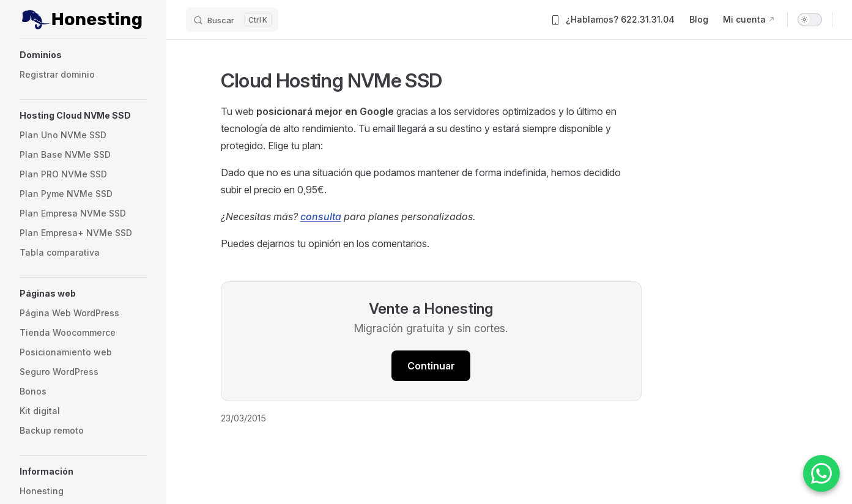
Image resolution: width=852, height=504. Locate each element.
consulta (321, 217)
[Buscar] (232, 20)
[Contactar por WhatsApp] (821, 473)
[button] (83, 55)
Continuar (431, 366)
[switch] (810, 20)
